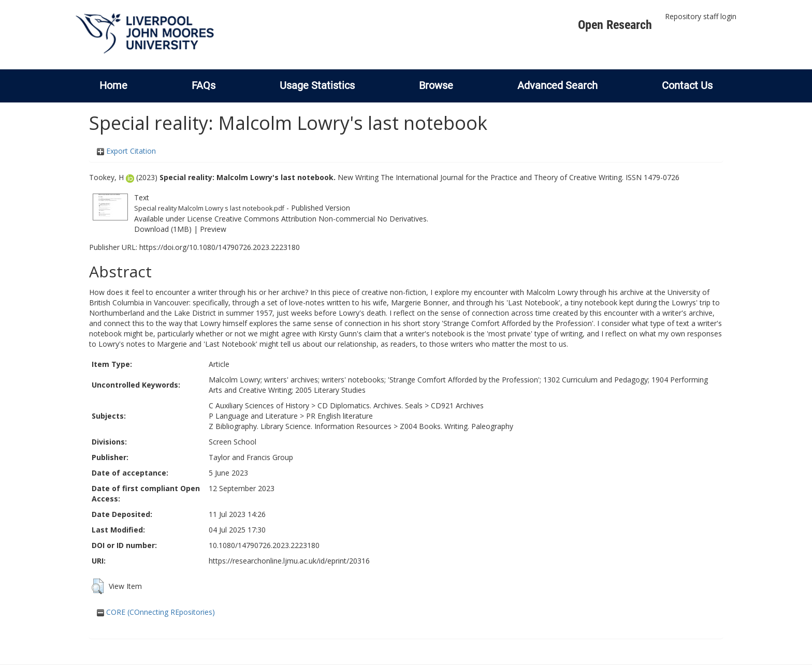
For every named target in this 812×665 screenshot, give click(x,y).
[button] (98, 586)
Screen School (233, 442)
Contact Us (687, 85)
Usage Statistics (317, 85)
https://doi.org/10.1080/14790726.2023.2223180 (220, 247)
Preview (213, 229)
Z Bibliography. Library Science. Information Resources (300, 426)
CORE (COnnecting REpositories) (156, 612)
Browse (436, 85)
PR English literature (339, 416)
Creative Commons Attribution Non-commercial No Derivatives (321, 219)
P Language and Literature (253, 416)
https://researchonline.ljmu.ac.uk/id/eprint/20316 (289, 561)
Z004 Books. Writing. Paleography (456, 426)
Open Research (615, 25)
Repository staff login (701, 16)
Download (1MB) (163, 229)
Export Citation (126, 151)
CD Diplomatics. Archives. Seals (370, 405)
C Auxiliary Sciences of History (259, 405)
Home (113, 85)
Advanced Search (557, 85)
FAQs (204, 85)
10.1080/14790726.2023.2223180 (264, 545)
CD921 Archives (457, 405)
